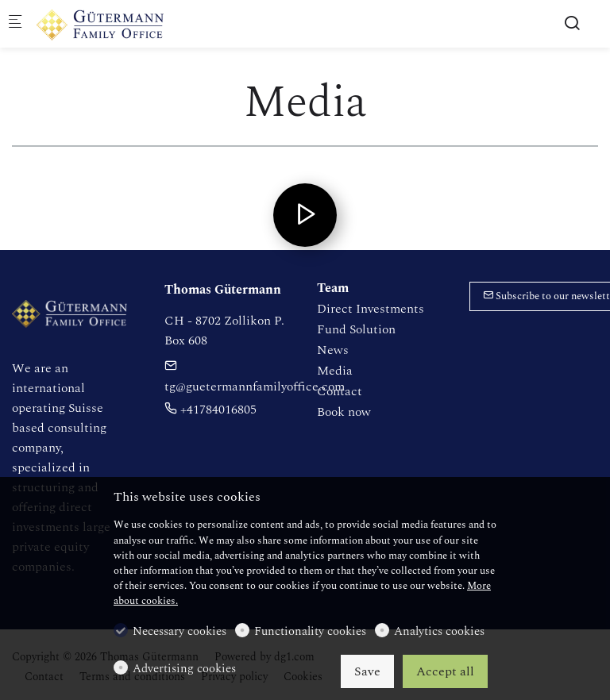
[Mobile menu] (15, 24)
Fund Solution (356, 329)
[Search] (572, 24)
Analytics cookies (439, 632)
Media (335, 371)
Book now (344, 412)
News (333, 350)
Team (333, 288)
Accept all (445, 671)
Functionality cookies (310, 632)
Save (367, 671)
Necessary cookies (180, 632)
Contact (340, 391)
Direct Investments (371, 309)
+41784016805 (210, 410)
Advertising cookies (184, 669)
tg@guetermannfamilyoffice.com (255, 377)
